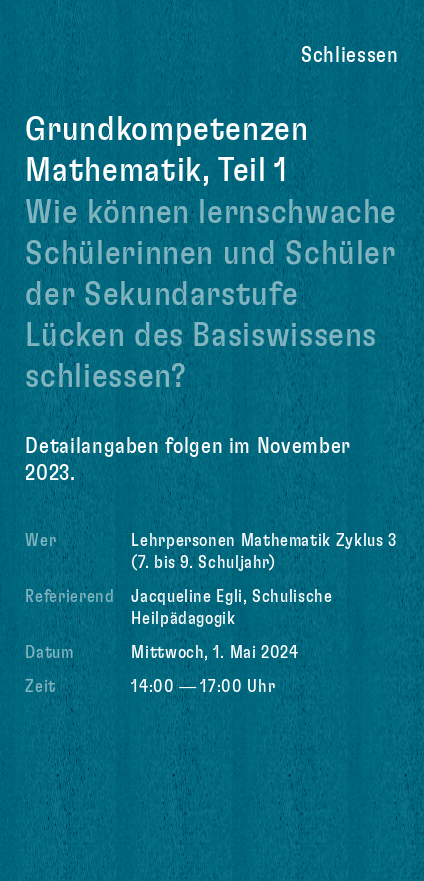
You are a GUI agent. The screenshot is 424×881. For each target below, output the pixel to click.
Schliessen (349, 55)
